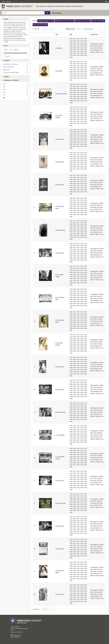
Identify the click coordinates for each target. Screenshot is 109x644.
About (6, 19)
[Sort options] (94, 29)
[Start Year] (6, 50)
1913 (4, 92)
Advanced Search (57, 13)
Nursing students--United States (10, 64)
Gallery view (71, 29)
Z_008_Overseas (60, 230)
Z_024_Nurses (60, 594)
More (4, 98)
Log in (107, 1)
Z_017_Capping (60, 435)
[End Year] (16, 50)
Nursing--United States (8, 67)
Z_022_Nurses (60, 549)
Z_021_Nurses (60, 526)
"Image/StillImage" (40, 25)
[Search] (23, 13)
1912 (4, 89)
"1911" (46, 21)
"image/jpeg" (98, 21)
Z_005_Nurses (60, 162)
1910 (4, 84)
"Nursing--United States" (65, 21)
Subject (7, 60)
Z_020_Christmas (60, 503)
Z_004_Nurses (60, 139)
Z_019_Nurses (60, 480)
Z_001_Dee (59, 71)
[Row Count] (79, 29)
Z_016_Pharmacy (60, 412)
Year (6, 46)
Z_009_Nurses (60, 253)
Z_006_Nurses (60, 185)
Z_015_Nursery (60, 389)
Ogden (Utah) (6, 70)
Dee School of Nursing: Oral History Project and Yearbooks (59, 6)
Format (7, 77)
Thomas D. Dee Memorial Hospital (11, 72)
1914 (4, 95)
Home (3, 1)
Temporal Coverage (11, 80)
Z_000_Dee (59, 48)
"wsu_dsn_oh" (83, 21)
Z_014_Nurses (60, 367)
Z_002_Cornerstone (61, 93)
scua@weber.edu (16, 635)
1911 (4, 87)
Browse (9, 1)
